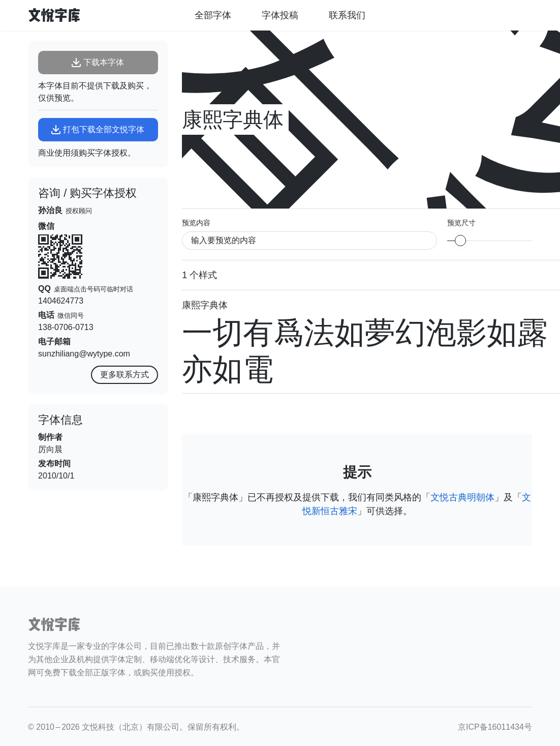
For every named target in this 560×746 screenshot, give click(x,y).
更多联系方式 (125, 375)
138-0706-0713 (66, 327)
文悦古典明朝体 (462, 497)
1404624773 (61, 301)
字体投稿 (280, 15)
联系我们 (347, 15)
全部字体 (213, 15)
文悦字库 (54, 15)
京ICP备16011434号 (495, 727)
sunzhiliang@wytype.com (84, 354)
